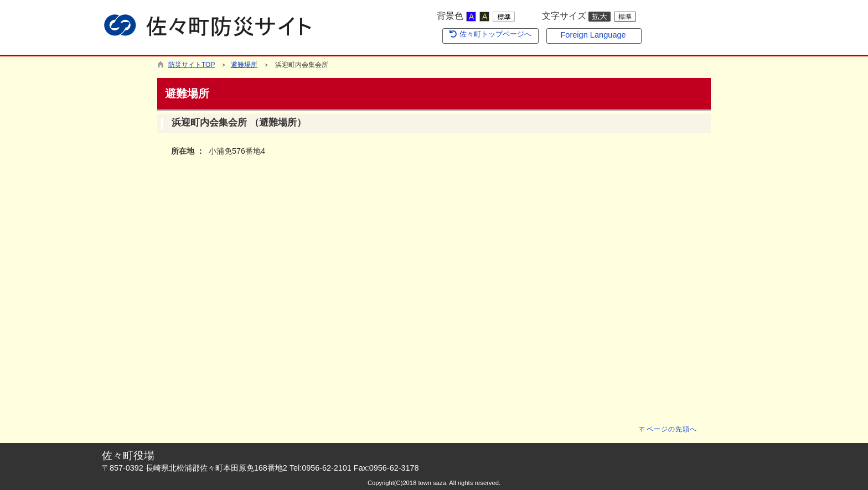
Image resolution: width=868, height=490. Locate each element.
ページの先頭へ (672, 429)
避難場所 (244, 65)
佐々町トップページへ (490, 34)
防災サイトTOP (192, 65)
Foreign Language (593, 35)
